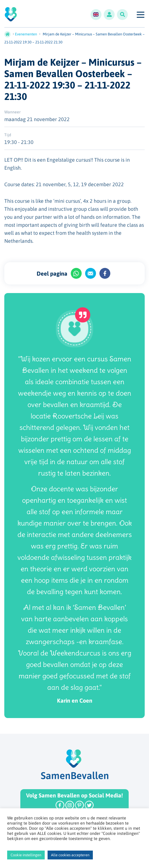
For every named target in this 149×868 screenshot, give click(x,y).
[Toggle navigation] (140, 15)
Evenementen (26, 34)
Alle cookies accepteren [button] (70, 855)
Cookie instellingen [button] (26, 855)
